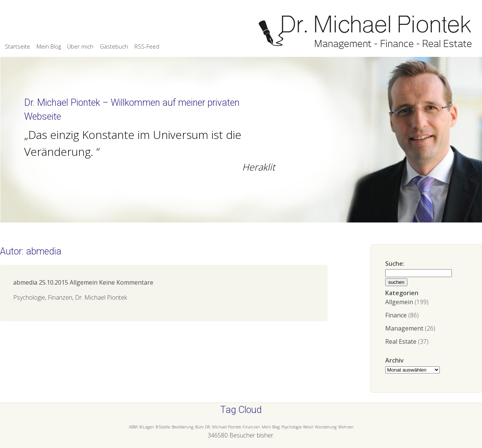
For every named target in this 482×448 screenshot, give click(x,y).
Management (404, 328)
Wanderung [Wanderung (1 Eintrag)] (326, 427)
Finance (396, 315)
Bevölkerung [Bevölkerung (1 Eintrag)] (183, 427)
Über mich (80, 46)
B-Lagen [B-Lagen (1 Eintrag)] (147, 427)
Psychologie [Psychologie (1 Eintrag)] (291, 427)
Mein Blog (49, 46)
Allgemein (399, 302)
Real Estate (401, 341)
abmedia (25, 282)
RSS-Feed (147, 46)
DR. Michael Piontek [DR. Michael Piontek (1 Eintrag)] (223, 427)
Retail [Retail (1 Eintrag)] (308, 427)
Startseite (18, 46)
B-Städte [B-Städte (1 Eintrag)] (163, 427)
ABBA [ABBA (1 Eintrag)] (133, 427)
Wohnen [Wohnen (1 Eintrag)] (346, 427)
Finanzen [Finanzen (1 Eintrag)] (251, 427)
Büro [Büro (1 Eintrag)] (199, 427)
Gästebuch (114, 46)
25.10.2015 (53, 282)
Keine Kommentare (126, 282)
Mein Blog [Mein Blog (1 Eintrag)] (271, 427)
